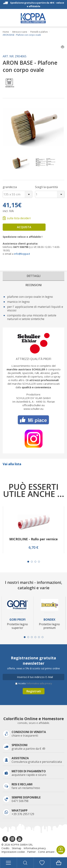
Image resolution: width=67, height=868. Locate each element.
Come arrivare (46, 852)
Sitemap (17, 848)
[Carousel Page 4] (39, 562)
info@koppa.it (22, 254)
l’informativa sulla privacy (39, 683)
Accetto (35, 683)
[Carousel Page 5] (39, 637)
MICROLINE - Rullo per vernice (33, 539)
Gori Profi (18, 620)
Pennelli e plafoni (39, 32)
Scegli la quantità (46, 187)
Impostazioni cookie (13, 852)
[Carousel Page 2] (32, 562)
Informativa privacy (35, 848)
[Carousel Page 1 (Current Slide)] (28, 562)
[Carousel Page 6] (43, 637)
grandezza (10, 187)
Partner (31, 852)
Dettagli (34, 276)
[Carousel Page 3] (35, 562)
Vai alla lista (12, 464)
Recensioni (34, 285)
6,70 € (33, 547)
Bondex (49, 620)
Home (6, 32)
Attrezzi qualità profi (34, 359)
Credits (5, 848)
